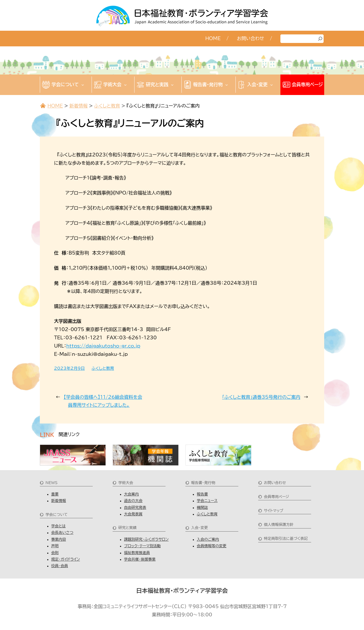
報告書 (202, 494)
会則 (55, 553)
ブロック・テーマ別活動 (142, 546)
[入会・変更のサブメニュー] (272, 85)
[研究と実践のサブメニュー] (172, 85)
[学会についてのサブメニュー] (83, 85)
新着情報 (78, 106)
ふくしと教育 (107, 106)
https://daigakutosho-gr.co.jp (103, 346)
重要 (55, 494)
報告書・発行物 (203, 483)
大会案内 (131, 494)
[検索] (320, 39)
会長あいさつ (62, 533)
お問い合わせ (275, 483)
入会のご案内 (208, 539)
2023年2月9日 (69, 368)
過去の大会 (133, 501)
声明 (55, 546)
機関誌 (202, 508)
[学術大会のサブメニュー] (125, 85)
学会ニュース (207, 501)
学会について (57, 515)
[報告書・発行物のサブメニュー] (227, 85)
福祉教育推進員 (137, 553)
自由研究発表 (135, 508)
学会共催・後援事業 (140, 559)
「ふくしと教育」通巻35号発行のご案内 (261, 397)
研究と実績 (127, 528)
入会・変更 (199, 528)
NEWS (51, 483)
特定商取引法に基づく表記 (286, 539)
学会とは (58, 526)
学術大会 (126, 483)
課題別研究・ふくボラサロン (146, 539)
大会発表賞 (133, 514)
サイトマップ (274, 511)
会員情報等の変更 (212, 546)
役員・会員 (60, 566)
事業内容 (59, 539)
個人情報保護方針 (279, 525)
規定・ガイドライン (66, 559)
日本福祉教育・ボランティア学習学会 (182, 590)
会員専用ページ (276, 497)
